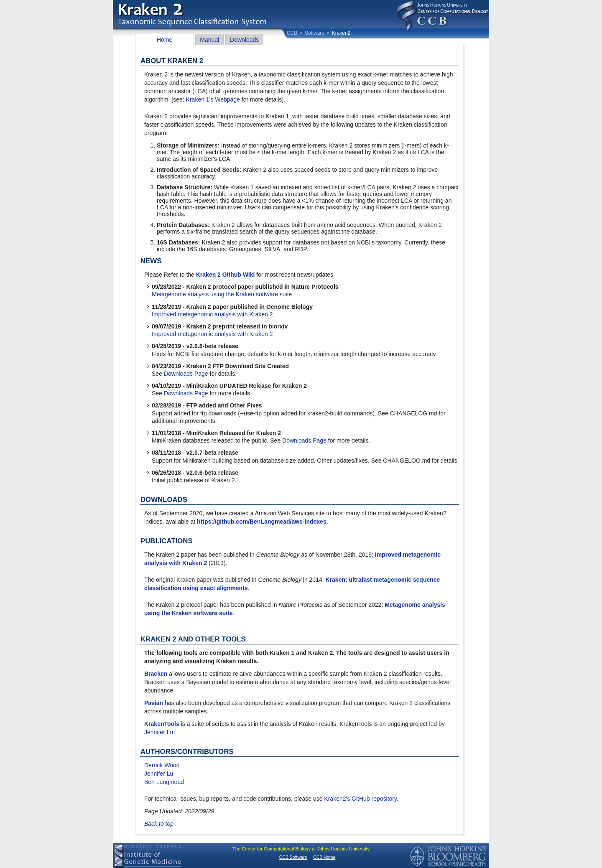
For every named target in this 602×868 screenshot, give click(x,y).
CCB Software (293, 857)
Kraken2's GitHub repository (360, 799)
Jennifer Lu (159, 732)
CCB (292, 33)
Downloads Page (186, 374)
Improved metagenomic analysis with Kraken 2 (212, 314)
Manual (209, 40)
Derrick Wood (162, 765)
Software (315, 33)
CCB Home (324, 857)
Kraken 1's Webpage (213, 99)
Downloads (244, 40)
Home (165, 40)
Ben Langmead (164, 782)
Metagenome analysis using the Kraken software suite (222, 294)
